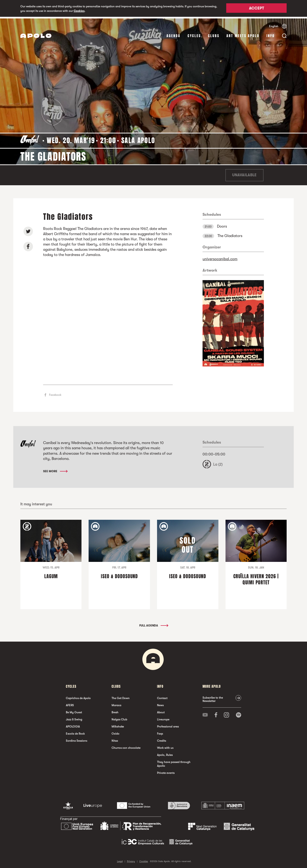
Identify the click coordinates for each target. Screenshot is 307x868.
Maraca (116, 704)
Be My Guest (74, 711)
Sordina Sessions (77, 739)
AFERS (70, 704)
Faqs (160, 732)
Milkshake (118, 725)
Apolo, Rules (165, 753)
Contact (162, 696)
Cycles (194, 34)
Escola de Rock (75, 732)
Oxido (115, 732)
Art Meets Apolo (243, 34)
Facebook (55, 393)
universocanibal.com (220, 257)
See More (55, 470)
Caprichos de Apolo (78, 696)
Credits (162, 739)
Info (271, 34)
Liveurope (163, 718)
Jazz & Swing (74, 718)
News (160, 704)
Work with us (165, 746)
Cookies (79, 11)
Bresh (115, 711)
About (161, 711)
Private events (166, 771)
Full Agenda (153, 624)
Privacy (131, 860)
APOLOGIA (73, 725)
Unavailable (244, 174)
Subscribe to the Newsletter (213, 698)
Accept (257, 9)
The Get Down (121, 696)
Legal (120, 860)
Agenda (174, 34)
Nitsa (115, 739)
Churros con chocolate (126, 746)
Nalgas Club (119, 718)
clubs (214, 34)
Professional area (168, 725)
